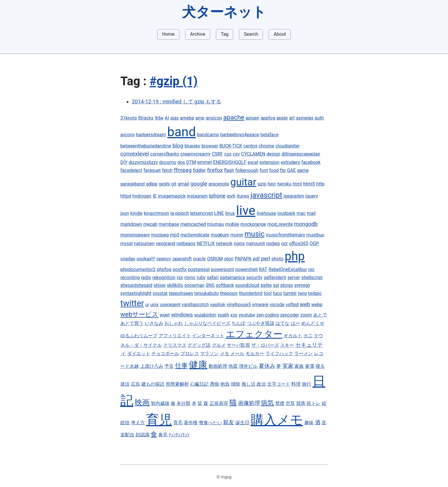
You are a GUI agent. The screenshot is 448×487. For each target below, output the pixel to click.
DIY (124, 162)
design (273, 154)
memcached (193, 224)
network (224, 244)
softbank (225, 285)
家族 (299, 366)
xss (234, 315)
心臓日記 (199, 384)
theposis (229, 293)
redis (146, 277)
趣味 (309, 423)
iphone (217, 196)
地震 (233, 366)
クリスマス (175, 345)
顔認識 (143, 435)
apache (234, 117)
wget (165, 315)
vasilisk (218, 305)
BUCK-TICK (231, 146)
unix (154, 305)
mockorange (253, 224)
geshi (164, 184)
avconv (128, 135)
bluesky (192, 146)
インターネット (208, 336)
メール (237, 354)
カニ (308, 336)
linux (230, 213)
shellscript (312, 277)
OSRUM (215, 259)
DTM (191, 162)
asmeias (305, 118)
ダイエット (139, 354)
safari (213, 277)
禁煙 (280, 403)
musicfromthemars (285, 235)
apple (282, 118)
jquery (312, 196)
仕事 (181, 365)
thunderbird (251, 293)
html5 (309, 184)
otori (229, 259)
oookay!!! (146, 259)
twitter (132, 303)
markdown (131, 224)
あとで (320, 315)
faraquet (152, 170)
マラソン (209, 354)
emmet (204, 162)
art (292, 118)
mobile (232, 224)
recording (130, 277)
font (264, 170)
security (255, 277)
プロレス (190, 354)
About (280, 34)
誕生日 (242, 423)
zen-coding (268, 315)
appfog (268, 118)
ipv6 (231, 196)
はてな (282, 323)
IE (154, 196)
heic (272, 184)
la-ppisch (180, 213)
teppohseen (181, 293)
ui (147, 305)
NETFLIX (206, 244)
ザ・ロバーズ (265, 345)
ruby (201, 277)
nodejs (273, 244)
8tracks (146, 118)
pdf (256, 259)
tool (268, 293)
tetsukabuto (207, 293)
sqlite (266, 285)
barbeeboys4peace (240, 135)
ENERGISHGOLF (230, 162)
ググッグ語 (199, 345)
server (294, 277)
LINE (219, 213)
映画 (142, 402)
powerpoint (223, 269)
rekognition (164, 277)
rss (180, 277)
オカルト (293, 336)
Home (168, 34)
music (254, 234)
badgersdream (151, 135)
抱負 (225, 384)
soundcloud (247, 285)
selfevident (275, 277)
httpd (126, 196)
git (174, 184)
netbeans (186, 244)
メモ (225, 354)
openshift (182, 259)
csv (236, 154)
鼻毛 (163, 435)
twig (302, 293)
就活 (125, 384)
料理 (296, 384)
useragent (170, 305)
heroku (284, 184)
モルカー (255, 354)
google (199, 184)
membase (169, 224)
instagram (197, 196)
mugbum (220, 235)
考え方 (138, 423)
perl (265, 258)
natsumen (144, 244)
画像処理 (249, 403)
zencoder (290, 315)
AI (167, 118)
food (274, 170)
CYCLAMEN (253, 154)
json (125, 213)
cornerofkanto (165, 154)
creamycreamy (195, 154)
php (295, 256)
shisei (160, 285)
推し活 (248, 384)
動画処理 (218, 366)
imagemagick (172, 196)
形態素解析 (177, 384)
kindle (136, 213)
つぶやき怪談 (261, 323)
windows (182, 315)
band (182, 132)
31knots (129, 118)
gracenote (219, 184)
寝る (320, 366)
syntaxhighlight (136, 293)
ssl (276, 285)
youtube (247, 315)
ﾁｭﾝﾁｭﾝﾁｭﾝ (179, 435)
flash (229, 170)
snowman (194, 285)
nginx (239, 244)
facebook (311, 162)
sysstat (160, 293)
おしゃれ (174, 323)
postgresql (199, 269)
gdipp (152, 184)
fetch (167, 170)
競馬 (301, 403)
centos (250, 146)
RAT (263, 269)
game (303, 170)
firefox (215, 170)
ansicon (214, 118)
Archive (198, 34)
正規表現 (219, 403)
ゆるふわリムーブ (139, 336)
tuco (278, 293)
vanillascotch (195, 305)
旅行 (307, 384)
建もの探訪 (153, 384)
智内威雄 (160, 403)
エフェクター (254, 334)
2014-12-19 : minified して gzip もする (176, 102)
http (320, 184)
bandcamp (208, 135)
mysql (127, 244)
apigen (253, 118)
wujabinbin (205, 315)
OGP (314, 244)
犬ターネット (224, 12)
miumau (215, 224)
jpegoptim (294, 196)
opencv (164, 259)
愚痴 (214, 384)
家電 (310, 366)
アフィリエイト (175, 336)
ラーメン (303, 354)
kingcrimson (156, 213)
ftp (283, 170)
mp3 (175, 235)
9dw (159, 118)
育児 (159, 420)
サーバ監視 (238, 345)
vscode (277, 305)
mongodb (306, 224)
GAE (291, 170)
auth (319, 118)
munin (237, 235)
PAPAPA (243, 259)
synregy (302, 285)
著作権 (191, 423)
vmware (260, 305)
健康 (198, 365)
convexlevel (135, 154)
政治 (261, 384)
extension (269, 162)
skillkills (175, 285)
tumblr (290, 293)
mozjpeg (160, 235)
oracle (200, 259)
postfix (180, 269)
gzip (262, 184)
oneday (128, 259)
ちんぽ (238, 323)
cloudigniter (288, 146)
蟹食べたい (210, 423)
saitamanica (232, 277)
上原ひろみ (152, 366)
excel (253, 162)
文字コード (279, 384)
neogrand (165, 244)
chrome (266, 146)
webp (317, 305)
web (305, 304)
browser (210, 146)
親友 (229, 422)
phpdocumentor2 (138, 269)
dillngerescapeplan (301, 154)
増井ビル (248, 366)
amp (200, 118)
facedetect (131, 170)
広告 (136, 384)
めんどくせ (313, 323)
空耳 (290, 403)
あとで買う (132, 323)
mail (311, 213)
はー (295, 323)
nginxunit (256, 244)
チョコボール (165, 354)
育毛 (178, 423)
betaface (270, 135)
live (246, 210)
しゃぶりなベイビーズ (207, 323)
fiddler (199, 170)
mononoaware (135, 235)
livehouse (266, 213)
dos (181, 162)
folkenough (247, 170)
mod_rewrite (280, 224)
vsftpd (292, 305)
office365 (299, 244)
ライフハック (279, 354)
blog (178, 146)
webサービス (139, 314)
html (297, 184)
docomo (168, 162)
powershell (246, 269)
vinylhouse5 (239, 305)
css (228, 154)
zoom (306, 315)
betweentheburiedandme (146, 146)
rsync (190, 277)
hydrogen (142, 196)
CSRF (218, 154)
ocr (285, 244)
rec (311, 269)
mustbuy (315, 235)
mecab (150, 224)
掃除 (236, 384)
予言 (169, 366)
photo (277, 259)
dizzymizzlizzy (143, 162)
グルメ (219, 345)
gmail (183, 184)
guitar (243, 182)
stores (286, 285)
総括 (125, 423)
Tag (225, 34)
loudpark (286, 213)
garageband (133, 184)
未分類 (183, 403)
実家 (288, 366)
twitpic (315, 293)
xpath (223, 315)
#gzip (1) (173, 81)
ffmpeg (183, 170)
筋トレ (314, 403)
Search (251, 34)
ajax (174, 118)
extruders (290, 162)
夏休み (267, 366)
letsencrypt (202, 213)
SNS (210, 285)
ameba (187, 118)
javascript (266, 195)
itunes (243, 196)
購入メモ (277, 420)
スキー (287, 345)
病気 (267, 403)
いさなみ (154, 323)
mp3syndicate (195, 235)
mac (301, 213)
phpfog (164, 269)
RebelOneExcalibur (288, 269)
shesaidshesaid (136, 285)
